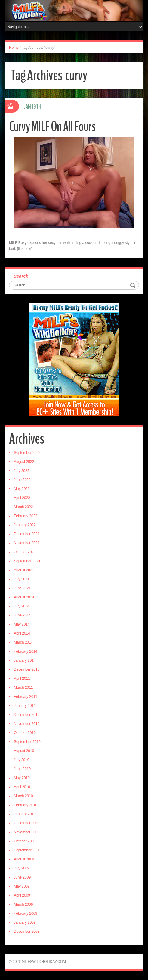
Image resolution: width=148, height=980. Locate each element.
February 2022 (26, 516)
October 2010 (25, 733)
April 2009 (22, 895)
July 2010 (22, 760)
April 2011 (22, 679)
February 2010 (26, 805)
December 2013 (27, 669)
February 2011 (26, 697)
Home (14, 48)
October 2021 (25, 552)
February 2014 (26, 651)
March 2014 (23, 642)
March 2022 (23, 507)
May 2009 (22, 886)
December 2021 (27, 534)
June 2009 (22, 877)
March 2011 (23, 688)
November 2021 (27, 543)
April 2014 (22, 633)
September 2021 (27, 561)
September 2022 (27, 453)
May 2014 (22, 624)
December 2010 (27, 715)
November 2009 (27, 832)
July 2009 (22, 868)
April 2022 (22, 498)
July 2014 (22, 606)
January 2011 (25, 706)
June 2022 (22, 480)
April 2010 (22, 787)
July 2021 (22, 579)
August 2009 (24, 859)
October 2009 (25, 841)
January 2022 (25, 525)
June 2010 (22, 769)
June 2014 (22, 615)
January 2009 (25, 922)
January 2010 (25, 814)
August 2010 (24, 751)
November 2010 (27, 724)
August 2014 (24, 597)
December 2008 (27, 932)
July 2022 (22, 471)
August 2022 (24, 462)
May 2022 (22, 489)
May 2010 (22, 778)
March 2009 (23, 904)
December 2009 (27, 823)
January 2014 (25, 660)
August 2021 (24, 570)
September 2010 (27, 742)
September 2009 (27, 850)
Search (21, 276)
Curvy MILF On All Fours (52, 127)
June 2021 (22, 588)
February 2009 (26, 913)
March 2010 (23, 796)
